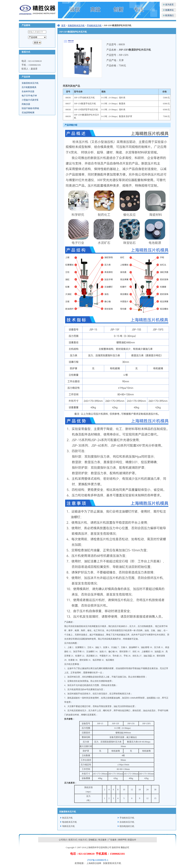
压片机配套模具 (29, 87)
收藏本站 (169, 10)
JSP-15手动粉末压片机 (84, 98)
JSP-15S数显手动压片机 (85, 104)
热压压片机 (67, 818)
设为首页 (169, 5)
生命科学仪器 (28, 91)
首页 (63, 25)
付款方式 (83, 840)
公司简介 (63, 840)
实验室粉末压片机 (30, 83)
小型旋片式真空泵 (30, 100)
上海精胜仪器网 (94, 863)
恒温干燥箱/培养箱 (30, 108)
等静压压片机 (68, 826)
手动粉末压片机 (94, 25)
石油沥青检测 (28, 113)
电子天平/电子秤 (29, 96)
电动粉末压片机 (69, 822)
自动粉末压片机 (127, 822)
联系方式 (73, 840)
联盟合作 (132, 840)
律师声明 (122, 840)
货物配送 (93, 840)
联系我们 (169, 15)
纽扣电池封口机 (127, 826)
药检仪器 (26, 104)
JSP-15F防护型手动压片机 (86, 110)
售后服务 (102, 840)
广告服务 (112, 840)
